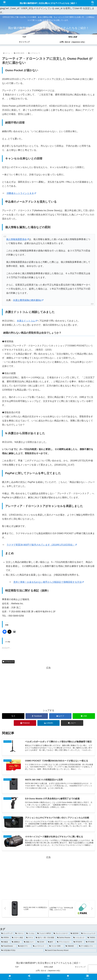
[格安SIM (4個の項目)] (75, 935)
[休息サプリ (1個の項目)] (24, 948)
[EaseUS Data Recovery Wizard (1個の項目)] (70, 952)
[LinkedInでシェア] (49, 723)
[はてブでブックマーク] (60, 716)
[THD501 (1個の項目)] (92, 939)
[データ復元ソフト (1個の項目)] (87, 948)
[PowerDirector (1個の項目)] (8, 948)
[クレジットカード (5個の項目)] (61, 935)
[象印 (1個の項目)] (51, 943)
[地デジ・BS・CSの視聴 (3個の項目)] (45, 939)
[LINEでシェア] (84, 716)
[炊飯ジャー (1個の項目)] (29, 943)
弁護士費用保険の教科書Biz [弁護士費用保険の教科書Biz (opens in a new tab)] (28, 300)
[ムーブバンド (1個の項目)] (40, 948)
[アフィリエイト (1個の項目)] (64, 943)
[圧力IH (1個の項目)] (41, 943)
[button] (72, 723)
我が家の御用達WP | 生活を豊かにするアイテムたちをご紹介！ (48, 3)
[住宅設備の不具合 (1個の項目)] (22, 952)
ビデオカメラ (8, 662)
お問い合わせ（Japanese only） (48, 972)
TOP (17, 968)
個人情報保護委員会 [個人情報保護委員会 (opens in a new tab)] (17, 239)
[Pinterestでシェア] (25, 723)
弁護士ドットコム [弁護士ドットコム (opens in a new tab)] (27, 321)
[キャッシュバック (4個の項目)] (88, 935)
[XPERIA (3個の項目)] (5, 939)
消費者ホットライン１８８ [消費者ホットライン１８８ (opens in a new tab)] (21, 193)
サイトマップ (80, 968)
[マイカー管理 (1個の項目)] (56, 948)
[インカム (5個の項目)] (31, 935)
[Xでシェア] (13, 716)
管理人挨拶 (48, 968)
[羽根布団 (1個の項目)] (71, 948)
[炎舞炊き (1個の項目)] (16, 943)
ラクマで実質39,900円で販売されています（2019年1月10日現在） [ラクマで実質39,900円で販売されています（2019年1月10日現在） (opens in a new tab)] (42, 545)
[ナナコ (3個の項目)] (30, 939)
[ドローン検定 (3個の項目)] (18, 939)
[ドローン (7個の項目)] (20, 935)
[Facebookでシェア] (37, 716)
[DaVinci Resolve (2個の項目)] (64, 939)
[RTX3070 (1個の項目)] (78, 943)
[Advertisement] (48, 688)
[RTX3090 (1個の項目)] (91, 943)
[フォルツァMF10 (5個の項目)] (44, 935)
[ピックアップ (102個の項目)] (7, 935)
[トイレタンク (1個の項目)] (79, 939)
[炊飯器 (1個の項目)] (5, 943)
